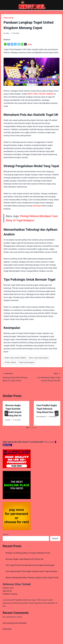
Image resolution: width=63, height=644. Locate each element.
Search (6, 534)
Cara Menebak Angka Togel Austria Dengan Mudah (47, 377)
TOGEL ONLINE (9, 18)
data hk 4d (7, 591)
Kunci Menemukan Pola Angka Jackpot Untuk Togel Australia (31, 571)
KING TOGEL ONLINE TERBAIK (15, 358)
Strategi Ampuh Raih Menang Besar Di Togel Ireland (16, 377)
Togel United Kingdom (27, 362)
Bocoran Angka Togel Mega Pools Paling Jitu (25, 559)
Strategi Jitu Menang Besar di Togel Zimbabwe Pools (28, 553)
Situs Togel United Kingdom (39, 358)
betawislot (7, 629)
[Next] (57, 413)
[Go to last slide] (6, 413)
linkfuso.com (8, 588)
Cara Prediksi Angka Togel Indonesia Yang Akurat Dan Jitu (47, 409)
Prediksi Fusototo (10, 594)
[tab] (27, 428)
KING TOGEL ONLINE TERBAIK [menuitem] (40, 94)
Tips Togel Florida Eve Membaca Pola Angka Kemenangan (30, 565)
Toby (7, 33)
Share (30, 44)
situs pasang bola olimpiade (15, 623)
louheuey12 (42, 417)
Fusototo (19, 600)
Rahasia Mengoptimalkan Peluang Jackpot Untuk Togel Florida (32, 578)
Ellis (9, 420)
